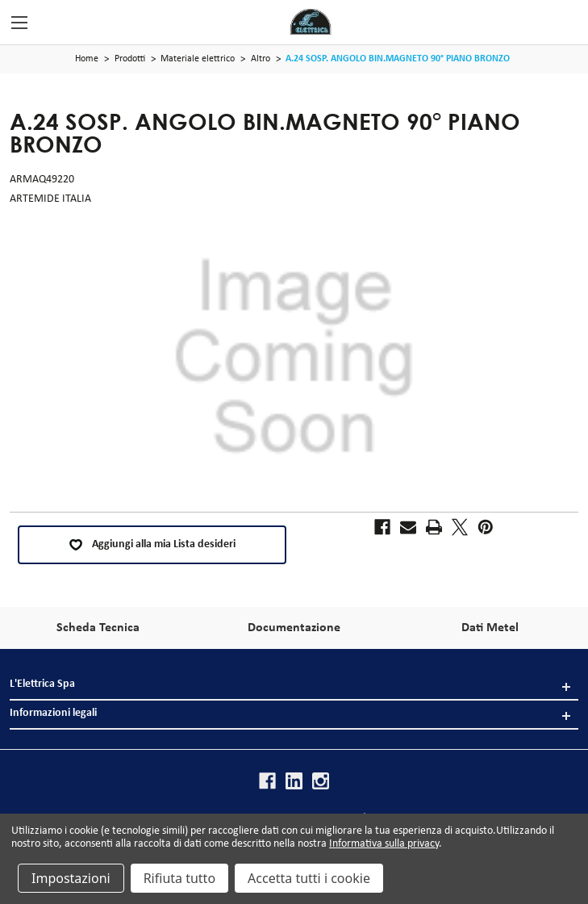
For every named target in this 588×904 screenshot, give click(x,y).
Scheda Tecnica (98, 628)
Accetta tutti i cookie (309, 878)
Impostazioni (71, 878)
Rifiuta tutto (179, 878)
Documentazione (294, 628)
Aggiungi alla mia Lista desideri (152, 545)
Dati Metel (490, 628)
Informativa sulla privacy (384, 844)
